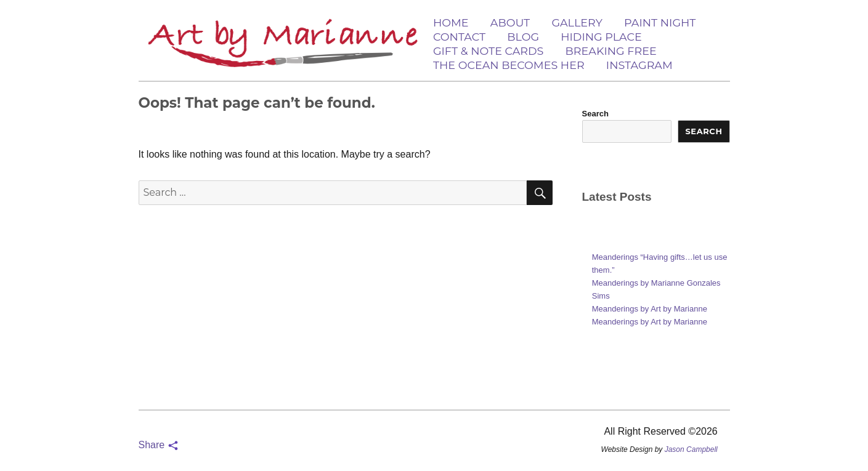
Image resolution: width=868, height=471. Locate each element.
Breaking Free (611, 51)
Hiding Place (601, 37)
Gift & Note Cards (488, 51)
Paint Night (660, 22)
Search (595, 114)
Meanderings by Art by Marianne (650, 309)
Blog (523, 37)
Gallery (577, 22)
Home (451, 22)
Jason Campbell (691, 449)
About (510, 22)
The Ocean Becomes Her (509, 65)
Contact (459, 37)
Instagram (639, 65)
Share (159, 445)
